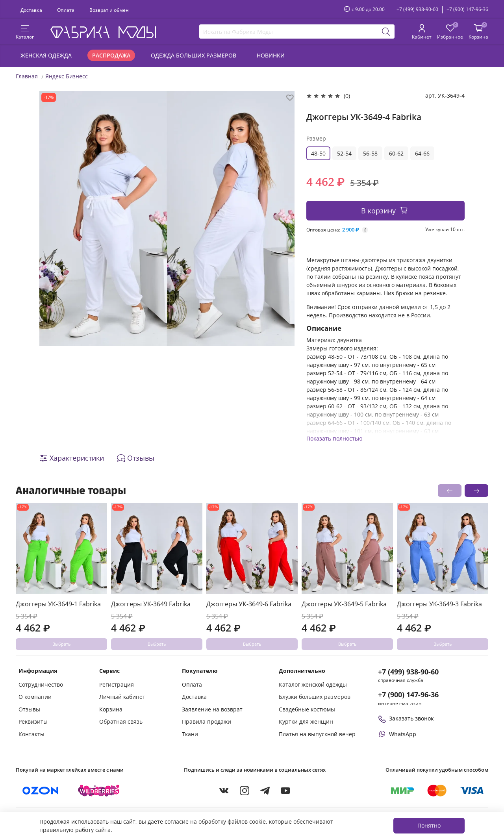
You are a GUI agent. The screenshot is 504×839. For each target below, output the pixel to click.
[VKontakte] (224, 791)
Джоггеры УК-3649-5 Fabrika (344, 604)
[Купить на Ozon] (41, 791)
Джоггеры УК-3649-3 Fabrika (439, 604)
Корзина (111, 709)
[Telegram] (265, 791)
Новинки (271, 55)
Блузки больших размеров (315, 697)
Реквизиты (33, 721)
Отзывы (29, 709)
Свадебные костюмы (307, 709)
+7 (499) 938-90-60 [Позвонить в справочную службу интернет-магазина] (408, 672)
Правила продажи (207, 721)
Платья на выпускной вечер (317, 734)
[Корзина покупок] (478, 32)
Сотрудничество (41, 684)
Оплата (66, 10)
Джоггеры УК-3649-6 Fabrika (249, 604)
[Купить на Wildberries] (99, 791)
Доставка (31, 10)
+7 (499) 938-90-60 (417, 9)
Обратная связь (121, 721)
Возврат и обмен (109, 10)
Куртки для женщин (306, 721)
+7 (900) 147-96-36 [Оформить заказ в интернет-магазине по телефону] (408, 695)
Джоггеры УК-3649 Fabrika (151, 604)
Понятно (429, 825)
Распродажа (111, 55)
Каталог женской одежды (313, 684)
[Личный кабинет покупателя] (422, 32)
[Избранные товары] (450, 32)
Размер (316, 138)
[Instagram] (245, 791)
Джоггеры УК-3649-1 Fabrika (58, 604)
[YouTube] (285, 791)
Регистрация (117, 684)
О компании (35, 697)
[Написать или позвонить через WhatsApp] (397, 734)
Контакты (31, 734)
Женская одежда (46, 55)
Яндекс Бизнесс (67, 76)
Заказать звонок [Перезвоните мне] (406, 718)
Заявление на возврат (212, 709)
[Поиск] (386, 31)
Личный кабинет (122, 697)
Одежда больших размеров (194, 55)
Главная (27, 76)
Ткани (190, 734)
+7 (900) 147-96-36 (467, 9)
